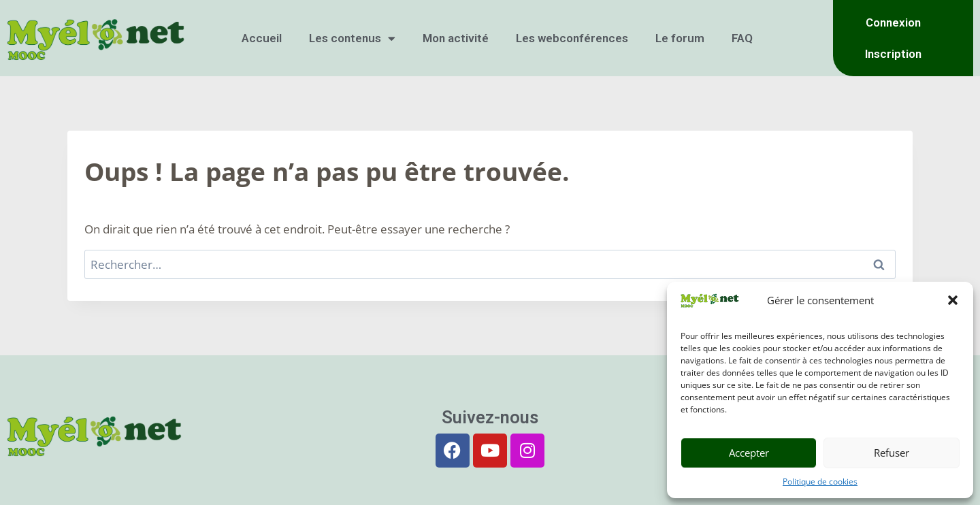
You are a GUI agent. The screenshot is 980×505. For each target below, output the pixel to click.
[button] (953, 300)
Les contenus (352, 38)
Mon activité (456, 38)
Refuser (892, 453)
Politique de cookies (820, 482)
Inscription (893, 54)
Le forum (680, 38)
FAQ (742, 38)
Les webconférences (572, 38)
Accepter (749, 453)
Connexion (893, 22)
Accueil (262, 38)
